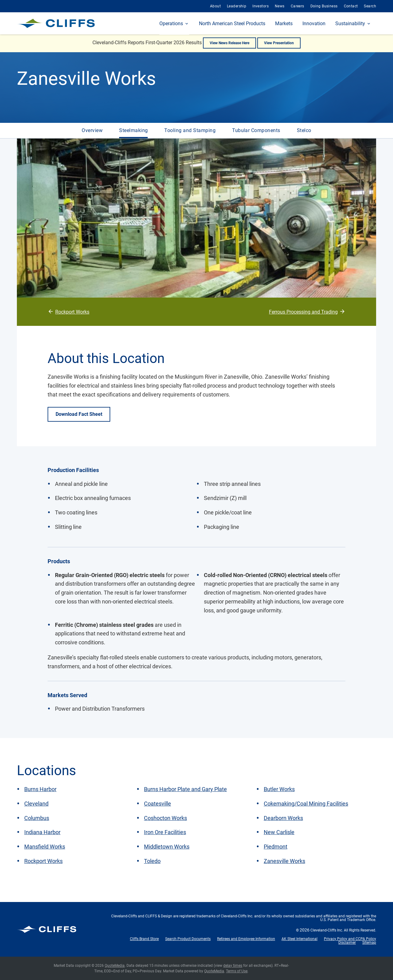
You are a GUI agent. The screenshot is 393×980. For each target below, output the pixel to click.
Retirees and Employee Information (246, 939)
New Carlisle (279, 832)
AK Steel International (300, 939)
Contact (351, 6)
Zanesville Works (284, 861)
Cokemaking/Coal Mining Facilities (306, 804)
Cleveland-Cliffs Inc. (327, 930)
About (215, 6)
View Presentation (279, 43)
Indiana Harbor (42, 832)
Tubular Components (256, 130)
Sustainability (350, 23)
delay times (233, 966)
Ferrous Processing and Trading (303, 312)
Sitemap (369, 943)
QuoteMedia (115, 966)
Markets (284, 23)
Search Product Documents (188, 939)
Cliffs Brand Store (144, 939)
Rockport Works (72, 312)
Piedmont (276, 847)
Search (370, 6)
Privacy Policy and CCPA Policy (350, 939)
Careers (298, 6)
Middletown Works (167, 847)
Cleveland (36, 804)
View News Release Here (230, 43)
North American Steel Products (232, 23)
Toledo (152, 861)
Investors (261, 6)
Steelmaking (133, 130)
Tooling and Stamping (190, 130)
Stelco (304, 130)
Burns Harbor (40, 789)
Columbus (37, 818)
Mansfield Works (45, 847)
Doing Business (324, 6)
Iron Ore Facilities (165, 832)
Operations (171, 23)
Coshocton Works (165, 818)
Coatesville (158, 804)
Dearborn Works (283, 818)
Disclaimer (347, 943)
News (280, 6)
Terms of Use (237, 971)
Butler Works (279, 789)
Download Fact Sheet (79, 414)
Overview (92, 130)
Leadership (237, 6)
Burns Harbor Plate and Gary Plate (185, 789)
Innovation (314, 23)
